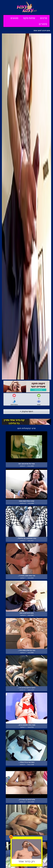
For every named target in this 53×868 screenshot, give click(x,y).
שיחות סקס (29, 18)
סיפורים (43, 24)
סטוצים (14, 18)
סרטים (44, 18)
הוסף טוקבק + (27, 411)
